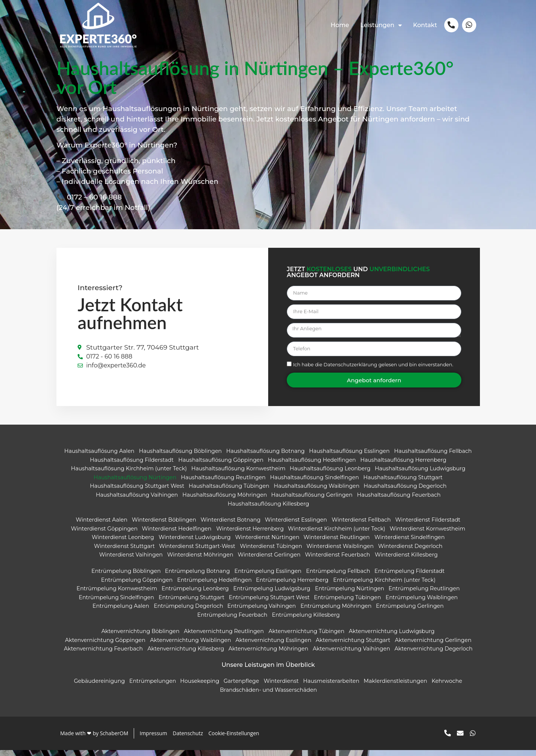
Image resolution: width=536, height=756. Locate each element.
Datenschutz (188, 739)
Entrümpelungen (152, 687)
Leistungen (380, 25)
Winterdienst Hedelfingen (177, 534)
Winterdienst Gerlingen (269, 561)
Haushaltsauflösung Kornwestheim (238, 474)
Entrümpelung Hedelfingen (214, 585)
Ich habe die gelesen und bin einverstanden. (373, 371)
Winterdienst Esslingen (296, 526)
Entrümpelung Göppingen (137, 585)
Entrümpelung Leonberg (195, 594)
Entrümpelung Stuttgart (191, 603)
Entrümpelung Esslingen (268, 577)
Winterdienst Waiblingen (340, 552)
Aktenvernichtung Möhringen (268, 654)
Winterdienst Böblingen (164, 526)
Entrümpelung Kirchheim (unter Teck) (384, 585)
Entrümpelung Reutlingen (424, 594)
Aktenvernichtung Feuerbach (103, 654)
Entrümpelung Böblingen (126, 577)
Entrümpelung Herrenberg (292, 585)
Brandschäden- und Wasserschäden (268, 696)
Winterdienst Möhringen (200, 561)
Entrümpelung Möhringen (336, 612)
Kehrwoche (447, 687)
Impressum (153, 739)
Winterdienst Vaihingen (131, 561)
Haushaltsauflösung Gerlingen (312, 500)
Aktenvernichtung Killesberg (185, 654)
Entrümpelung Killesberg (306, 621)
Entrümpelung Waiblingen (421, 603)
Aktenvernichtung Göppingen (105, 646)
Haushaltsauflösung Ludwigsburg (420, 474)
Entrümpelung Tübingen (347, 603)
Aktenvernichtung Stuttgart (353, 646)
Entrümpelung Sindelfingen (116, 603)
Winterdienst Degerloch (410, 552)
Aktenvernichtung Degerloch (433, 654)
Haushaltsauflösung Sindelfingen (314, 483)
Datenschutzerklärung (350, 371)
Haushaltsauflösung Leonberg (330, 474)
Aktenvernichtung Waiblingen (190, 646)
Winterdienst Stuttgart (124, 552)
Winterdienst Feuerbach (337, 561)
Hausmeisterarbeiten (331, 687)
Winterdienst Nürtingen (267, 543)
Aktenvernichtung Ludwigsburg (391, 637)
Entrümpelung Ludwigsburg (272, 594)
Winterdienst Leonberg (123, 543)
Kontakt (424, 25)
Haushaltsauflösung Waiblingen (316, 492)
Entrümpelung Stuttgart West (269, 603)
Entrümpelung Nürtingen (349, 594)
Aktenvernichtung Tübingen (306, 637)
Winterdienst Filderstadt (427, 526)
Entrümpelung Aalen (121, 612)
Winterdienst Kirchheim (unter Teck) (337, 534)
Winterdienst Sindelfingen (409, 543)
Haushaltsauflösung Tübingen (229, 492)
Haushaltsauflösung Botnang (265, 457)
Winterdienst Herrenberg (250, 534)
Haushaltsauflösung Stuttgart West (137, 492)
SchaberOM (114, 739)
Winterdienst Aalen (101, 526)
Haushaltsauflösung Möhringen (224, 500)
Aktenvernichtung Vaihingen (351, 654)
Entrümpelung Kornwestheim (117, 594)
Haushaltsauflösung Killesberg (268, 509)
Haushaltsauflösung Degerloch (405, 492)
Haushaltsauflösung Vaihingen (137, 500)
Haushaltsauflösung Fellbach (433, 457)
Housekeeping (200, 687)
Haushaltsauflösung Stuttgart (403, 483)
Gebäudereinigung (99, 687)
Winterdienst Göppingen (104, 534)
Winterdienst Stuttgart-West (197, 552)
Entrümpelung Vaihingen (261, 612)
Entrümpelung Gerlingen (410, 612)
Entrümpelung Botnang (197, 577)
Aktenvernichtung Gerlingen (433, 646)
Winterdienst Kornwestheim (428, 534)
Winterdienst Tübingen (271, 552)
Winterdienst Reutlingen (337, 543)
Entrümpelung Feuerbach (232, 621)
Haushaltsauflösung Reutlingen (223, 483)
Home (339, 25)
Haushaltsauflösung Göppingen (220, 465)
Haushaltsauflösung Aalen (99, 457)
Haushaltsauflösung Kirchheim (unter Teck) (129, 474)
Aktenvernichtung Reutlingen (224, 637)
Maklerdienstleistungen (395, 687)
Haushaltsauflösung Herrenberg (403, 465)
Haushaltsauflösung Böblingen (180, 457)
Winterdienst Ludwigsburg (194, 543)
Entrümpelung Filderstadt (410, 577)
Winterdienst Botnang (230, 526)
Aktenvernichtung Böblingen (140, 637)
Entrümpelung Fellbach (338, 577)
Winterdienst (281, 687)
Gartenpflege (241, 687)
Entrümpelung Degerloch (188, 612)
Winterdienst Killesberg (406, 561)
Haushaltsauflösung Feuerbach (399, 500)
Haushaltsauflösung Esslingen (349, 457)
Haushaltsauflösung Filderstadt (132, 465)
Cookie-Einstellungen (234, 739)
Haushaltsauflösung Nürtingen (135, 483)
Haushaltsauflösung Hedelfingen (311, 465)
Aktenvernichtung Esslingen (273, 646)
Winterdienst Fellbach (361, 526)
